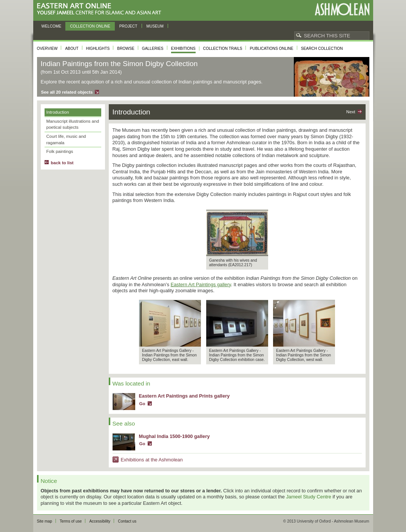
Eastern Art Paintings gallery (201, 285)
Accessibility (100, 521)
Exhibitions (183, 49)
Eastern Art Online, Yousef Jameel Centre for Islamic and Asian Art (101, 9)
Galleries (153, 49)
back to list (62, 163)
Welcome (52, 26)
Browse (126, 49)
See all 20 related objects (67, 92)
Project (128, 26)
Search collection (322, 49)
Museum (155, 26)
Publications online (271, 49)
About (72, 49)
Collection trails (223, 49)
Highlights (98, 49)
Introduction (58, 112)
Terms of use (71, 521)
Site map (45, 521)
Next (351, 112)
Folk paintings (60, 151)
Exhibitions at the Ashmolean (152, 460)
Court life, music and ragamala (66, 140)
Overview (47, 49)
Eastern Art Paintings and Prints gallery (184, 396)
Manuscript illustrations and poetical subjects (73, 124)
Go (142, 404)
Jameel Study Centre (309, 497)
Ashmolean (342, 9)
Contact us (127, 521)
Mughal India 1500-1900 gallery (174, 436)
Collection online (90, 26)
